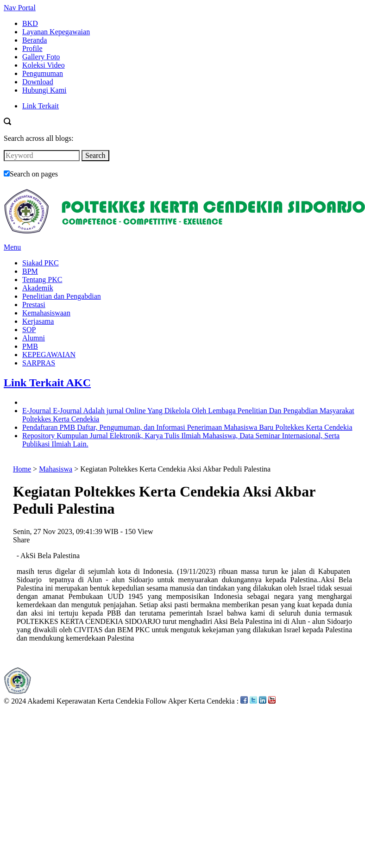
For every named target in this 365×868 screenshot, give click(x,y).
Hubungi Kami (44, 90)
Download (38, 82)
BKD (30, 23)
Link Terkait (41, 106)
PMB (30, 346)
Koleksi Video (44, 65)
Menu (12, 247)
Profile (32, 48)
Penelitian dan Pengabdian (62, 296)
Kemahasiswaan (46, 313)
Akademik (38, 288)
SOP (29, 330)
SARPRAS (39, 363)
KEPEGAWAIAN (49, 355)
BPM (30, 271)
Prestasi (34, 305)
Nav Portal (20, 8)
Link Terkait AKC (47, 383)
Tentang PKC (42, 280)
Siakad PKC (41, 263)
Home (22, 469)
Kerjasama (38, 321)
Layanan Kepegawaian (56, 32)
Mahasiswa (56, 469)
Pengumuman (43, 73)
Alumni (34, 338)
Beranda (35, 40)
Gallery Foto (41, 57)
